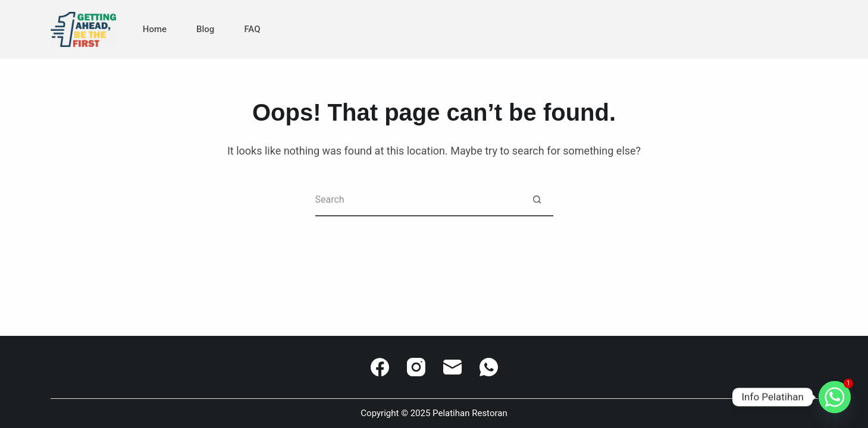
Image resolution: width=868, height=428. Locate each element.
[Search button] (537, 200)
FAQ (252, 29)
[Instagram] (416, 367)
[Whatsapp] (835, 397)
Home (155, 29)
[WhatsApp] (489, 367)
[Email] (452, 367)
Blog (205, 29)
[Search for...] (418, 200)
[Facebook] (380, 367)
